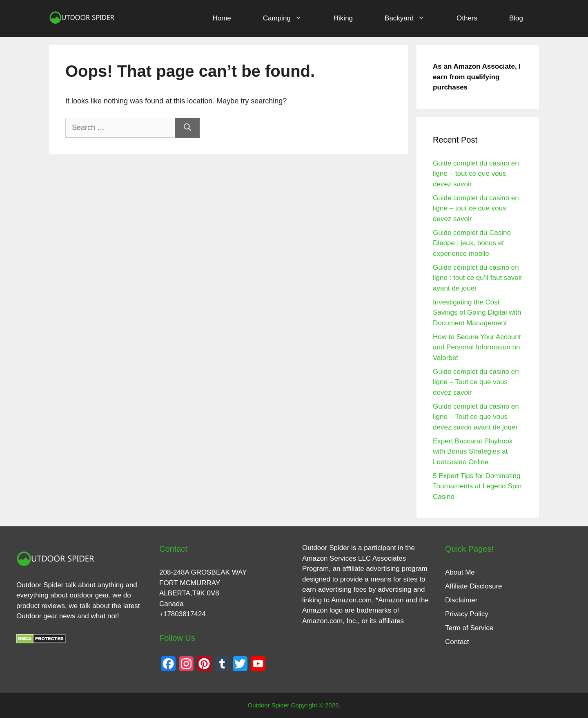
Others (467, 18)
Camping (290, 18)
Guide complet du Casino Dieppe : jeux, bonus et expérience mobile (472, 243)
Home (222, 18)
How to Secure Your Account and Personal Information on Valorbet (477, 347)
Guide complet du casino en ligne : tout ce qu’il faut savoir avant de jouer (478, 278)
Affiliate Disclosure (474, 586)
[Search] (187, 128)
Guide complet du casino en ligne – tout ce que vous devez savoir (476, 174)
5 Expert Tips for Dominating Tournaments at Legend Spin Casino (477, 486)
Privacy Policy (467, 614)
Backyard (413, 18)
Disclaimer (461, 600)
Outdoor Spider (326, 548)
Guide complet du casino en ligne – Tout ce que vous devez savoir (476, 382)
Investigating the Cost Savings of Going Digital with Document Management (477, 313)
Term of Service (469, 628)
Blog (516, 18)
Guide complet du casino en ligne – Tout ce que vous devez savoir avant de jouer (476, 417)
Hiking (343, 18)
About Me (460, 572)
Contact (457, 642)
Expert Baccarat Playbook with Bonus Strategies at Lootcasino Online (473, 452)
